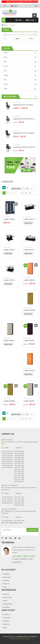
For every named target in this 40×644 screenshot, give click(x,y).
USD (5, 6)
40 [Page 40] (29, 193)
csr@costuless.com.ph (16, 523)
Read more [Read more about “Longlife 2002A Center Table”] (28, 253)
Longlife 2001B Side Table (12, 250)
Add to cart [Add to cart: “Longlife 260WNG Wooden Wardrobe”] (36, 325)
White (6, 89)
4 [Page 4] (15, 193)
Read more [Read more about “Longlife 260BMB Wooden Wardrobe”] (28, 314)
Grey (5, 71)
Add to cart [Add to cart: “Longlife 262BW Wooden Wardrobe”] (36, 386)
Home (5, 25)
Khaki (6, 84)
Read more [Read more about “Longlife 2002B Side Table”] (8, 284)
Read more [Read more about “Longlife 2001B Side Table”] (8, 253)
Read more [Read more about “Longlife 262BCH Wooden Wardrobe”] (28, 374)
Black (6, 57)
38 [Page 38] (22, 193)
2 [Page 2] (8, 193)
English (14, 6)
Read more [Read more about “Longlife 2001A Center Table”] (28, 223)
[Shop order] (20, 189)
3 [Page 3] (11, 193)
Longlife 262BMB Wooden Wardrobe (15, 401)
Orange (6, 75)
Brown (6, 66)
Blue (5, 62)
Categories (4, 20)
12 (31, 189)
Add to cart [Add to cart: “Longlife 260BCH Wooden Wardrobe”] (36, 265)
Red (5, 80)
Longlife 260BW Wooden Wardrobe (15, 341)
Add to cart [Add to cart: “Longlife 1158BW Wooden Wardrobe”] (16, 204)
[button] (35, 97)
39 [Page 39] (26, 193)
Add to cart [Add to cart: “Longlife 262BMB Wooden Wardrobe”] (16, 386)
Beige (6, 53)
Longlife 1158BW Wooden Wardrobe (15, 219)
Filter (31, 39)
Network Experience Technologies (20, 639)
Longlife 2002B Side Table (12, 280)
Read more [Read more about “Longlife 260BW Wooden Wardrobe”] (8, 344)
